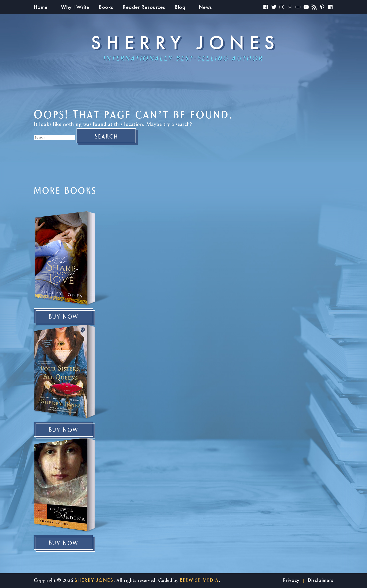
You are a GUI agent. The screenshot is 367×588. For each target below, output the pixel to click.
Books (106, 7)
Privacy (291, 580)
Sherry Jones (94, 580)
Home (41, 7)
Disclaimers (321, 580)
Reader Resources (144, 7)
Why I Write (75, 7)
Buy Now (64, 317)
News (205, 7)
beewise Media (199, 580)
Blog (180, 7)
